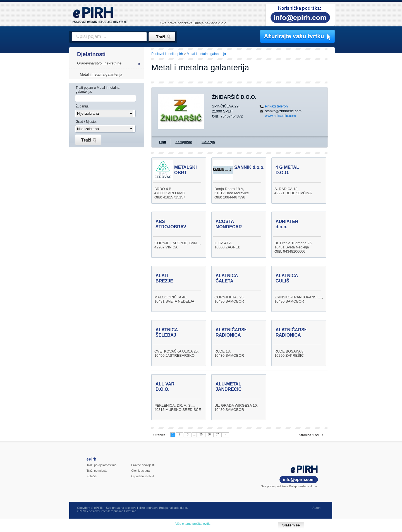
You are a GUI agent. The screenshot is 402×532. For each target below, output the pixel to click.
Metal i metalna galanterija (101, 74)
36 (209, 434)
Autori (316, 508)
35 (201, 434)
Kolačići (92, 476)
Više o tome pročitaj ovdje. (193, 524)
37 (217, 434)
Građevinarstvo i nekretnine (99, 63)
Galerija (208, 142)
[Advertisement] (359, 144)
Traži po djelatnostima (101, 465)
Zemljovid (184, 142)
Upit (163, 142)
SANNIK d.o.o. (249, 167)
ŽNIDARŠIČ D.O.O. (234, 97)
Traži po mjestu (97, 471)
